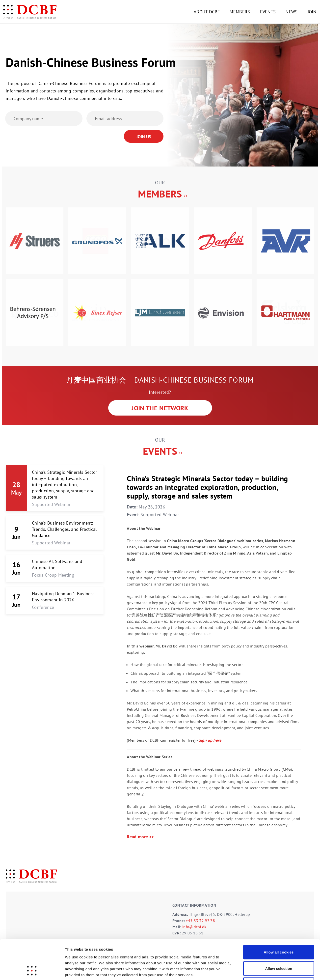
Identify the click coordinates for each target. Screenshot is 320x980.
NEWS (292, 12)
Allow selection (279, 931)
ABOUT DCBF (207, 12)
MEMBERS (240, 12)
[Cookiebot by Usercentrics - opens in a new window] (32, 970)
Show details (260, 970)
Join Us (144, 137)
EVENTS (268, 12)
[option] (160, 277)
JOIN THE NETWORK (160, 408)
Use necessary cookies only (279, 947)
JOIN (312, 12)
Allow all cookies (279, 915)
